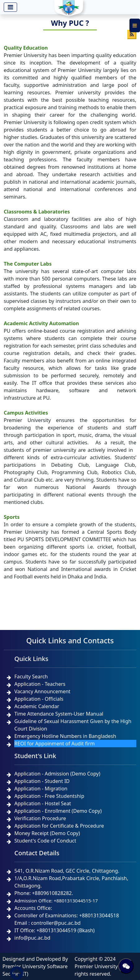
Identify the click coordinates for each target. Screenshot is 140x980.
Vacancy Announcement (42, 691)
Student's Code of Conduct (45, 841)
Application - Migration (41, 789)
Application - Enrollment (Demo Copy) (58, 811)
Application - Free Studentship (49, 796)
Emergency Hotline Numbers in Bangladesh (65, 736)
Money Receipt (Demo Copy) (47, 833)
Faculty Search (31, 677)
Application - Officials (39, 699)
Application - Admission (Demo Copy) (57, 774)
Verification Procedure (40, 818)
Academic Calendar (37, 706)
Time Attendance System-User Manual (59, 714)
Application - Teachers (40, 684)
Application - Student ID (42, 781)
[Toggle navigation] (10, 7)
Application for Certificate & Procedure (59, 826)
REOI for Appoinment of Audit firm (54, 744)
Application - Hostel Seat (43, 803)
